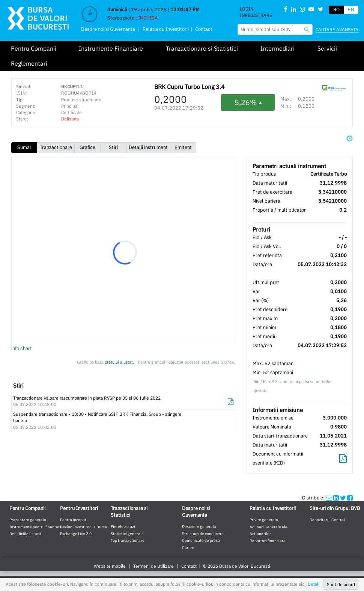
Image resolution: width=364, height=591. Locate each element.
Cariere (189, 547)
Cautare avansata (337, 29)
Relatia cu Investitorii (166, 29)
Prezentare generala (28, 520)
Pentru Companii (34, 48)
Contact (204, 29)
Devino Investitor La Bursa (83, 527)
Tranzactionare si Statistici (202, 48)
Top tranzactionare (128, 540)
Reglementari (29, 63)
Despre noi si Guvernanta (108, 29)
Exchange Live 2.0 (76, 534)
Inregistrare (256, 15)
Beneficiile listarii (25, 534)
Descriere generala (199, 526)
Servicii (327, 48)
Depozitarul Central (327, 520)
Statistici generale (127, 534)
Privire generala (264, 520)
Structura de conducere (203, 534)
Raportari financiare (268, 541)
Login (247, 9)
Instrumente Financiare (111, 48)
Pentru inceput (73, 520)
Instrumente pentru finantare (36, 527)
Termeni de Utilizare (153, 566)
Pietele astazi (123, 526)
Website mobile (110, 566)
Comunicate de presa (201, 540)
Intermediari (278, 48)
